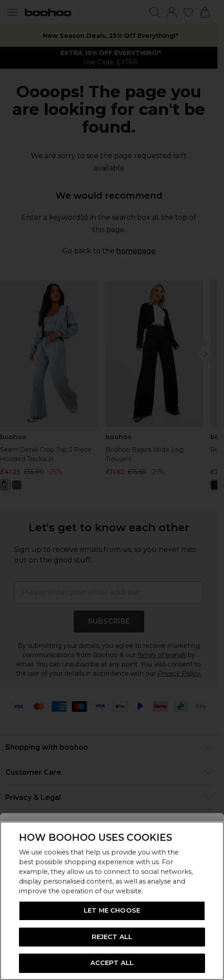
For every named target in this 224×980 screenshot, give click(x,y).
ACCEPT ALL (112, 963)
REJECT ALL (112, 937)
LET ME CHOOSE (112, 910)
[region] (112, 901)
